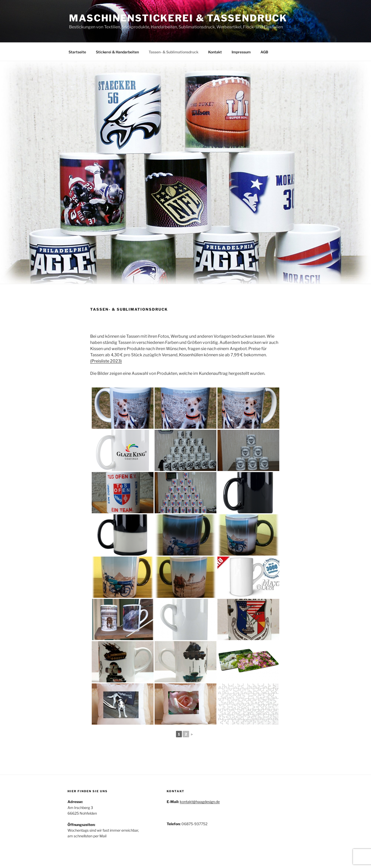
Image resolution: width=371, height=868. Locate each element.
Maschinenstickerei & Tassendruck (178, 18)
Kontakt (215, 52)
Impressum (241, 52)
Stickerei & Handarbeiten (117, 52)
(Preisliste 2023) (106, 361)
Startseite (77, 52)
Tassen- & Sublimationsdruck (174, 52)
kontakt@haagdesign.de (200, 802)
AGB (264, 52)
